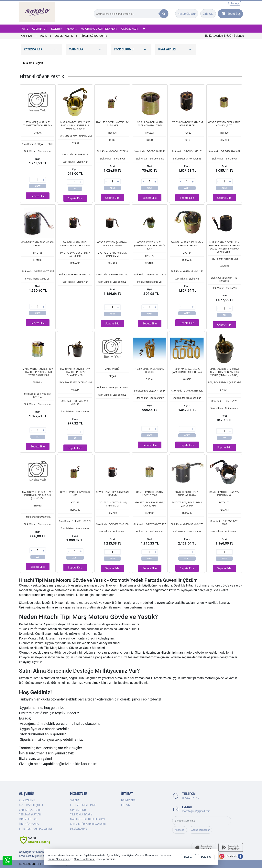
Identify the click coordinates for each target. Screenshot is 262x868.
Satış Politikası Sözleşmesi (36, 829)
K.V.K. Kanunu (27, 800)
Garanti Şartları (30, 810)
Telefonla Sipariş (81, 814)
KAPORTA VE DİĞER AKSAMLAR (99, 29)
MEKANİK (71, 29)
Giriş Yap (208, 14)
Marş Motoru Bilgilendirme (88, 819)
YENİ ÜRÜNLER (129, 29)
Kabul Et (206, 857)
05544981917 (191, 798)
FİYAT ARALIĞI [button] (176, 49)
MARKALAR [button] (86, 49)
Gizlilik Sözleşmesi (31, 805)
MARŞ (25, 29)
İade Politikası (28, 819)
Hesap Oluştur (187, 14)
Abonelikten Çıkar (201, 830)
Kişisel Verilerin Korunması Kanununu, (149, 855)
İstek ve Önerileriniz (83, 805)
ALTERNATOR (40, 29)
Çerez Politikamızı (85, 859)
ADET (38, 186)
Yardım (75, 800)
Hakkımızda (128, 800)
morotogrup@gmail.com (196, 811)
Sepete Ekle (38, 196)
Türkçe (235, 3)
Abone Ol (180, 830)
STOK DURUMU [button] (131, 49)
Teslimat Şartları (30, 814)
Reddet (188, 857)
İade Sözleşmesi (29, 824)
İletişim (126, 805)
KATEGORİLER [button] (41, 49)
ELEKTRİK (57, 29)
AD (75, 189)
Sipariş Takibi (78, 810)
